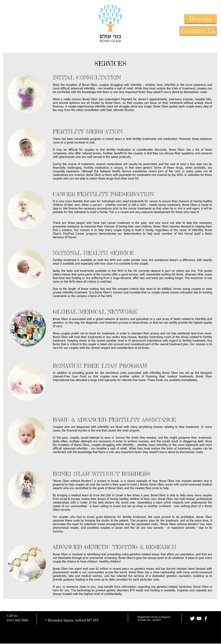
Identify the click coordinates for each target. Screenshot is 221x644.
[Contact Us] (198, 31)
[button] (200, 19)
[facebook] (206, 618)
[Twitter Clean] (192, 618)
